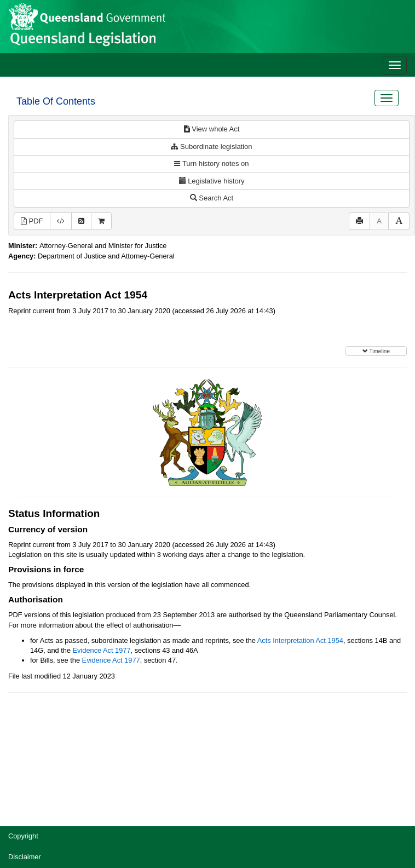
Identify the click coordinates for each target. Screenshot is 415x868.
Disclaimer (25, 857)
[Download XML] (61, 222)
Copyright (23, 836)
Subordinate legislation (211, 146)
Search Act (212, 198)
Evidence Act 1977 (102, 650)
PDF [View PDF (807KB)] (32, 221)
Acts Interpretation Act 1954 (300, 640)
